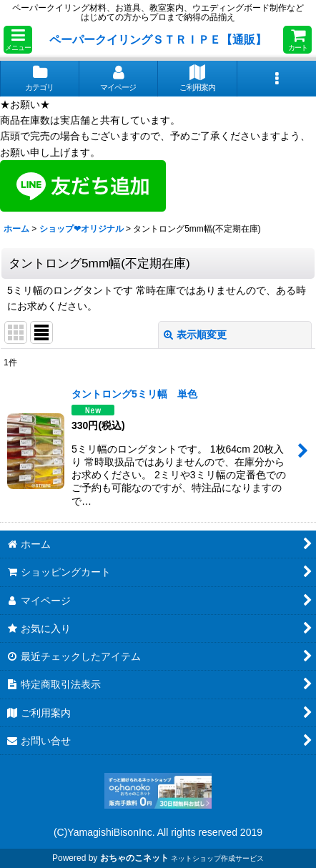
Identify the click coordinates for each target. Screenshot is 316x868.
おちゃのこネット (134, 858)
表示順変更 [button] (195, 335)
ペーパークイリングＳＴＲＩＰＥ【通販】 (158, 39)
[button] (18, 40)
